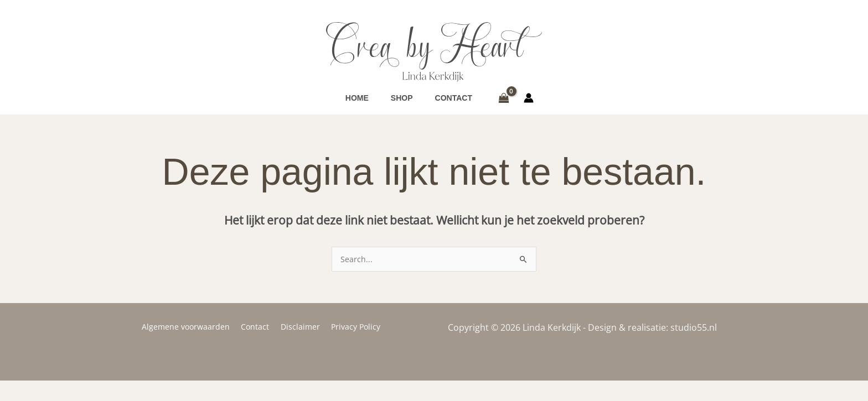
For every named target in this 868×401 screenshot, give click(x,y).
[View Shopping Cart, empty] (503, 108)
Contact (257, 347)
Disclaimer (299, 347)
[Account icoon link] (529, 108)
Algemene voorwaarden (191, 347)
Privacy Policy (351, 347)
